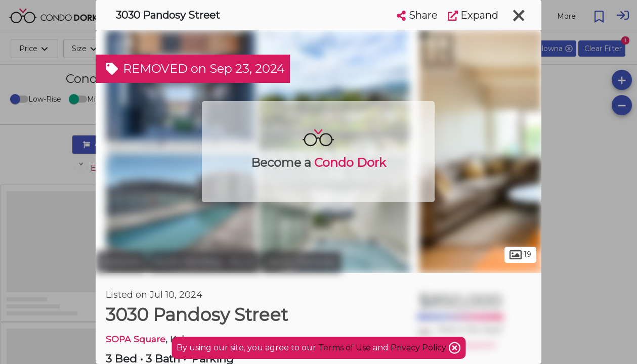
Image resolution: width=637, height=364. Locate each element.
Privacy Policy (419, 348)
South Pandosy (302, 262)
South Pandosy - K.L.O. (204, 262)
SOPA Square (136, 339)
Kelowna (121, 262)
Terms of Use (345, 348)
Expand (473, 15)
